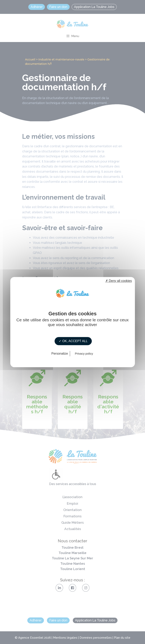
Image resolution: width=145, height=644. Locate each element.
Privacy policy (84, 354)
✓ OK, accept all (73, 341)
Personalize (60, 354)
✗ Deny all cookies (119, 281)
